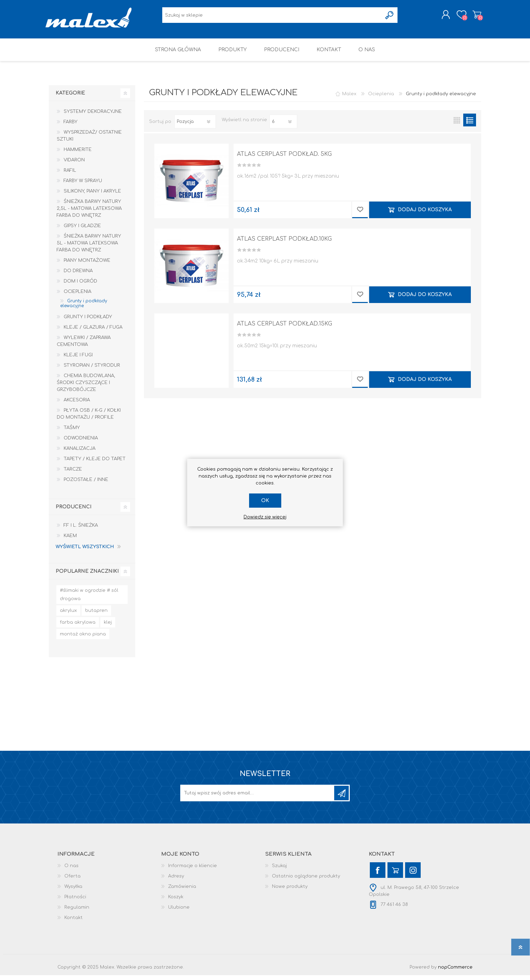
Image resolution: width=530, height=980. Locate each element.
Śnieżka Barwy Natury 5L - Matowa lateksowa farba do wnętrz (89, 248)
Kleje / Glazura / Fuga (93, 332)
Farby (71, 127)
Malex (349, 99)
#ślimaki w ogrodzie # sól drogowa (89, 599)
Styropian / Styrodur (92, 370)
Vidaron (74, 165)
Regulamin (77, 912)
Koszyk (473, 17)
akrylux (68, 615)
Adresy (176, 881)
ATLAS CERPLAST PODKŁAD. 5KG (284, 159)
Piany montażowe (87, 265)
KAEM (70, 541)
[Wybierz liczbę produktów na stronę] (283, 126)
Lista (470, 125)
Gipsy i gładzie (82, 231)
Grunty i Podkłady (88, 322)
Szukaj (279, 871)
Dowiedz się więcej (265, 517)
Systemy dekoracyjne (93, 116)
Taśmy (72, 433)
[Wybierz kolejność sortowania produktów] (195, 126)
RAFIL (70, 175)
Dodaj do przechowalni (360, 215)
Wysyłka (73, 891)
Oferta (72, 881)
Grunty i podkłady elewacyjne (84, 308)
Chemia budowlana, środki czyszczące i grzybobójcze (86, 387)
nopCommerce (455, 972)
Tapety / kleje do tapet (95, 464)
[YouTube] (395, 875)
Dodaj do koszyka (425, 215)
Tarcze (73, 474)
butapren (96, 615)
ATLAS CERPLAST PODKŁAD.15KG (285, 329)
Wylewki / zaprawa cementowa (84, 346)
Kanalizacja (80, 453)
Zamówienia (182, 891)
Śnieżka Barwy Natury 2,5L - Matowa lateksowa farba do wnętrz (89, 213)
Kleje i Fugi (78, 360)
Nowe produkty (290, 891)
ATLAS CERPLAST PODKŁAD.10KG (284, 244)
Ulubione (179, 912)
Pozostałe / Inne (86, 484)
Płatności (75, 902)
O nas (71, 871)
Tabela (457, 125)
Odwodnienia (81, 443)
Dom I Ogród (80, 286)
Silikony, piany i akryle (92, 196)
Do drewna (78, 276)
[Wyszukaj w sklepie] (272, 17)
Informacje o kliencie (193, 871)
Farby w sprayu (83, 186)
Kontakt (74, 923)
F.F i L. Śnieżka (81, 530)
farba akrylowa (78, 627)
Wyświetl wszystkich (85, 552)
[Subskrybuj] (258, 798)
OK (265, 501)
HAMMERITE (78, 154)
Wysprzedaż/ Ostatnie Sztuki (89, 141)
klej (108, 627)
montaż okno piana (83, 639)
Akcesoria (77, 405)
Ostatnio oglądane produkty (306, 881)
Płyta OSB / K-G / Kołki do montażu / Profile (89, 419)
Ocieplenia (77, 296)
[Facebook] (378, 875)
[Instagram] (413, 875)
